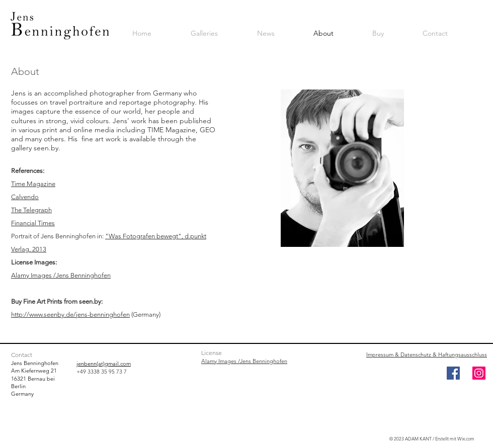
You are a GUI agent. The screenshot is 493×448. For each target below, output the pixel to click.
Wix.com (466, 438)
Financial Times (33, 223)
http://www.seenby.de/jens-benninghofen (70, 315)
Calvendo (25, 197)
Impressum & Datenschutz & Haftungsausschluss (427, 354)
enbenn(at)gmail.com (104, 364)
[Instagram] (479, 373)
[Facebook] (453, 373)
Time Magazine (33, 184)
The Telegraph (31, 210)
